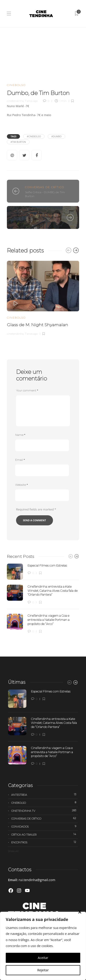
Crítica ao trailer (45, 834)
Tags (13, 136)
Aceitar (43, 958)
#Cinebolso (34, 136)
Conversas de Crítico (45, 187)
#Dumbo (56, 136)
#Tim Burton (18, 142)
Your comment (27, 390)
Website (21, 485)
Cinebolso (16, 85)
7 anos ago (31, 101)
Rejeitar (43, 970)
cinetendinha (15, 101)
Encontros (45, 842)
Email (20, 460)
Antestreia (45, 795)
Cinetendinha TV (46, 215)
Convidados (45, 826)
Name (20, 435)
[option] (43, 297)
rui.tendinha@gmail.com (37, 880)
